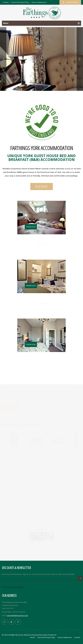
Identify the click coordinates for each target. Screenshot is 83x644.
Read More (42, 187)
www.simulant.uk (50, 635)
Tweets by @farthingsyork (13, 587)
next (80, 59)
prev (3, 59)
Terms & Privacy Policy (20, 2)
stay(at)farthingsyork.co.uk (17, 615)
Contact (6, 2)
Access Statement (39, 2)
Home (32, 637)
